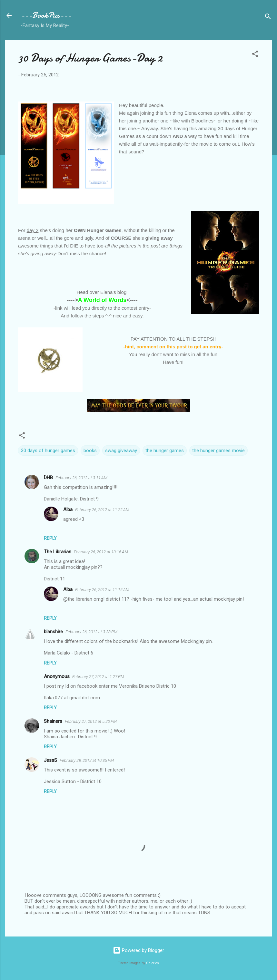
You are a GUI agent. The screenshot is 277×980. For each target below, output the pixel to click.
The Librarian (58, 552)
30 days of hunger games (48, 451)
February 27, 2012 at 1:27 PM (98, 677)
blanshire (53, 632)
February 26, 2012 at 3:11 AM (81, 478)
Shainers (53, 721)
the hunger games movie (218, 451)
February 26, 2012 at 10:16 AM (101, 552)
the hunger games (165, 451)
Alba (68, 509)
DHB (48, 478)
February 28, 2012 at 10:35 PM (87, 760)
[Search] (268, 18)
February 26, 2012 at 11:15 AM (102, 590)
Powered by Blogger (138, 950)
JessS (50, 760)
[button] (255, 55)
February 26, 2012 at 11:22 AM (102, 510)
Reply (50, 538)
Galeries (153, 963)
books (90, 451)
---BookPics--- (46, 15)
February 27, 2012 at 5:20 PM (91, 721)
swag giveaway (121, 451)
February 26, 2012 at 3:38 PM (91, 632)
